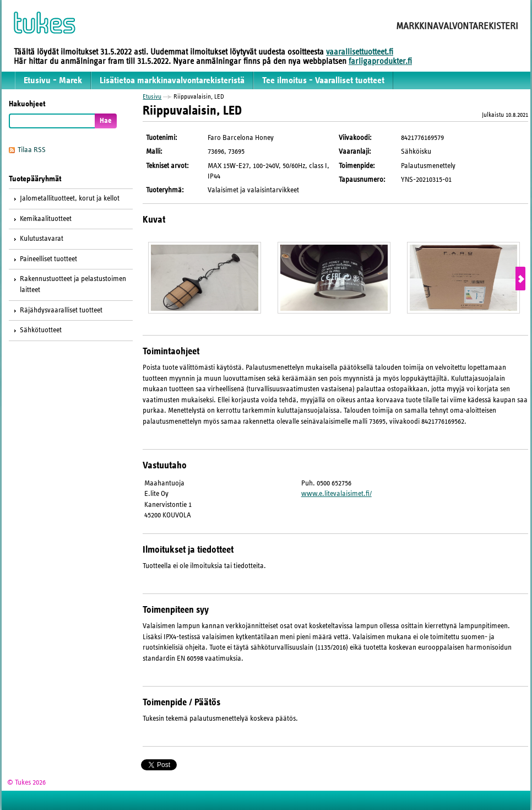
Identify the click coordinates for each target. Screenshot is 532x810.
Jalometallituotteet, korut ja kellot (70, 198)
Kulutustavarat (42, 239)
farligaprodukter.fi (380, 61)
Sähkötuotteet (41, 330)
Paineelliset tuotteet (48, 259)
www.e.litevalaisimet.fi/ (336, 494)
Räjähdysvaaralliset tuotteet (61, 310)
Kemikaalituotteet (46, 219)
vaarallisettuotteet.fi (360, 52)
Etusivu (152, 96)
